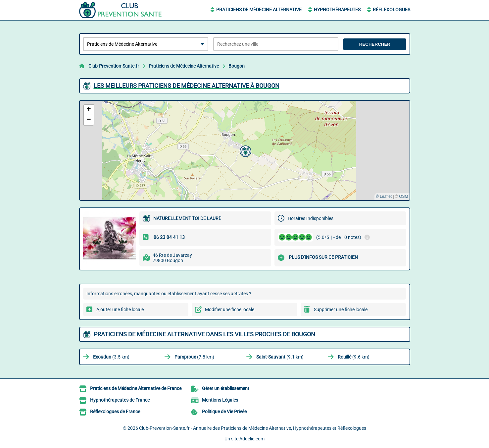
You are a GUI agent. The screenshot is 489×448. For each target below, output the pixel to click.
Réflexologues (391, 10)
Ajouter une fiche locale (120, 309)
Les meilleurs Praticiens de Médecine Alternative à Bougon (187, 86)
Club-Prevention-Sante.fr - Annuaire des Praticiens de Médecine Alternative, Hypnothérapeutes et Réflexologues (253, 428)
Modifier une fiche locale (230, 309)
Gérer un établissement (226, 388)
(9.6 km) (354, 357)
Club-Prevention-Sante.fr (114, 66)
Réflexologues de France (115, 412)
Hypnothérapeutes (337, 10)
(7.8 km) (194, 357)
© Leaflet (384, 196)
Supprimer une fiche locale (341, 309)
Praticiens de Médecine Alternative (259, 10)
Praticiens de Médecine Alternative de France (136, 388)
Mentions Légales (220, 400)
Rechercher (375, 44)
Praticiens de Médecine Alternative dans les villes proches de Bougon (204, 334)
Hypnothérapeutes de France (120, 400)
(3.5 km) (111, 357)
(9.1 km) (280, 357)
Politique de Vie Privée (224, 412)
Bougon (237, 66)
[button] (245, 150)
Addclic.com (252, 439)
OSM (403, 196)
